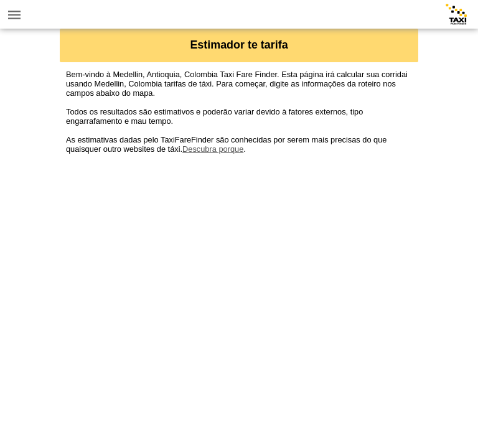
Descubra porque (213, 149)
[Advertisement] (239, 241)
